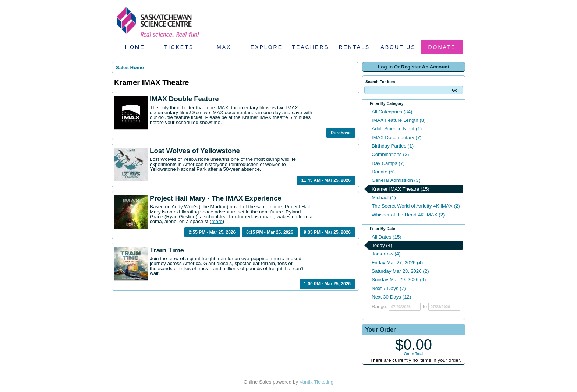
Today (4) (382, 245)
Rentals (355, 47)
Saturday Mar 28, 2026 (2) (400, 271)
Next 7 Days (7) (389, 288)
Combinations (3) (390, 154)
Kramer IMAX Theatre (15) (401, 189)
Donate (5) (383, 172)
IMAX (223, 47)
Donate (442, 47)
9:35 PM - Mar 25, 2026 (327, 232)
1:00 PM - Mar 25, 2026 (327, 284)
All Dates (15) (387, 237)
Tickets (179, 47)
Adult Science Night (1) (397, 129)
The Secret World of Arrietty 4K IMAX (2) (416, 206)
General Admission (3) (396, 180)
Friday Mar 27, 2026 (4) (397, 263)
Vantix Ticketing (316, 382)
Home (135, 47)
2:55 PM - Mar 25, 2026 (212, 232)
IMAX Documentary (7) (397, 137)
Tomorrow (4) (386, 254)
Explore (267, 47)
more (217, 221)
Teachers (310, 47)
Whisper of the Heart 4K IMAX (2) (408, 215)
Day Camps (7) (388, 163)
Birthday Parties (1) (393, 146)
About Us (398, 47)
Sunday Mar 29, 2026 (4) (399, 280)
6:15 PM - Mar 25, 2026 (270, 232)
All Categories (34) (392, 112)
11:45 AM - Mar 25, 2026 (326, 180)
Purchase (341, 133)
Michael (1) (384, 197)
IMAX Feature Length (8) (399, 120)
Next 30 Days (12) (391, 297)
